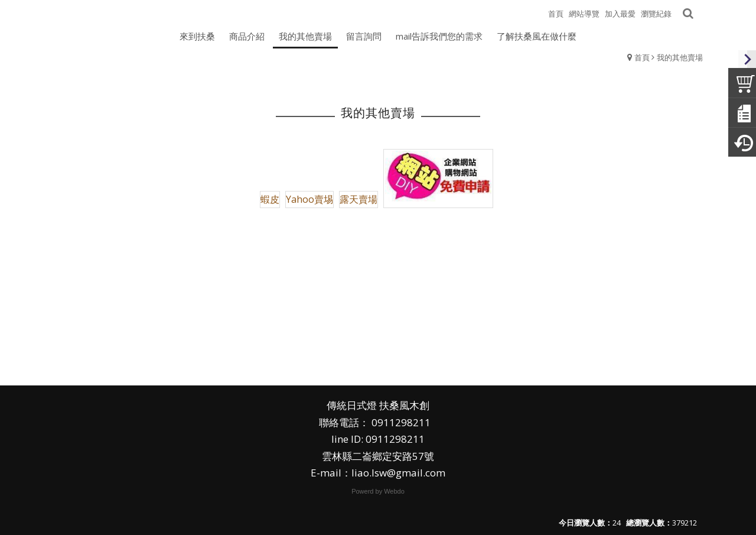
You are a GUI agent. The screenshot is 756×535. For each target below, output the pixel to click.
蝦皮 (270, 199)
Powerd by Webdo (378, 491)
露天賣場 (359, 199)
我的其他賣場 (680, 57)
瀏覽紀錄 (656, 14)
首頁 (642, 57)
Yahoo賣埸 (309, 199)
